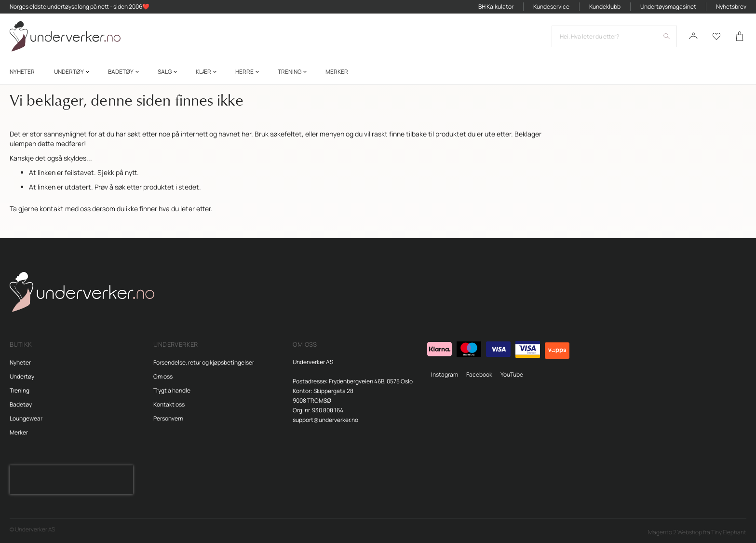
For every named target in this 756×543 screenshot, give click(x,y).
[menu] (378, 72)
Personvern (168, 418)
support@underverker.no (325, 420)
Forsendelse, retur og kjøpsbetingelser (204, 362)
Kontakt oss (169, 404)
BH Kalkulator (496, 7)
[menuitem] (22, 72)
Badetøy (21, 404)
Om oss (163, 376)
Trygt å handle (172, 390)
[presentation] (71, 480)
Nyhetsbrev (731, 7)
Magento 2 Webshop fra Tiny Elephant (697, 532)
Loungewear (26, 418)
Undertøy (22, 376)
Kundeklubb (605, 7)
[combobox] (614, 36)
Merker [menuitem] (337, 72)
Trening (20, 390)
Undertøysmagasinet (668, 7)
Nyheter (20, 362)
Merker (19, 432)
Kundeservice (551, 7)
